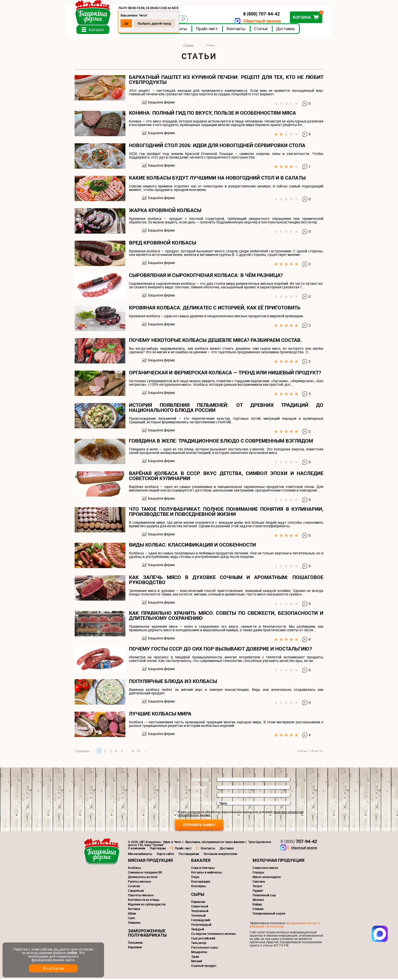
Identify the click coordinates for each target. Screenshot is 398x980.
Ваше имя (200, 781)
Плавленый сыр (264, 897)
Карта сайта (165, 855)
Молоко (258, 901)
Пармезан (198, 903)
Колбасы (134, 869)
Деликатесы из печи (143, 878)
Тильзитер (199, 944)
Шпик (132, 915)
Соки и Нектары (203, 869)
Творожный (200, 912)
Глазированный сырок (269, 915)
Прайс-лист (215, 30)
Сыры (198, 896)
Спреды (258, 874)
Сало (131, 919)
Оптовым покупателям (220, 855)
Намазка (134, 924)
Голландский (201, 921)
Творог (258, 887)
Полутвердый (201, 926)
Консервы (198, 887)
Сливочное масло (265, 869)
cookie (72, 953)
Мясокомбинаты (140, 855)
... (127, 752)
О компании (137, 850)
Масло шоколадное (267, 878)
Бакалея (201, 862)
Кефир (257, 906)
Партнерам (158, 850)
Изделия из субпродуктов (147, 906)
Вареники (135, 949)
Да (135, 23)
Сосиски (134, 887)
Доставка (294, 30)
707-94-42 (299, 843)
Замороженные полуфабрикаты (147, 934)
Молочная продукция (278, 862)
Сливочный (200, 908)
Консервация (201, 883)
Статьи (269, 30)
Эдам (195, 958)
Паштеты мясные (141, 897)
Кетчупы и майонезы (206, 874)
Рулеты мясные (139, 883)
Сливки (258, 910)
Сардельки (136, 892)
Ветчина (134, 910)
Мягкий (197, 963)
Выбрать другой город (163, 23)
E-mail (197, 797)
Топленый (198, 917)
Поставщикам (189, 855)
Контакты (244, 30)
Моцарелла (199, 953)
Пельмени (135, 944)
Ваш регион (202, 805)
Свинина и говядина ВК (145, 874)
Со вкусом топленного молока (213, 935)
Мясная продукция (150, 862)
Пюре (195, 878)
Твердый (198, 931)
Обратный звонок (254, 21)
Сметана (259, 883)
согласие (194, 813)
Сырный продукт (204, 967)
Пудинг (258, 892)
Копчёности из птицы (144, 901)
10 (138, 752)
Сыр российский (203, 940)
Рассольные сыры (205, 949)
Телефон (199, 789)
